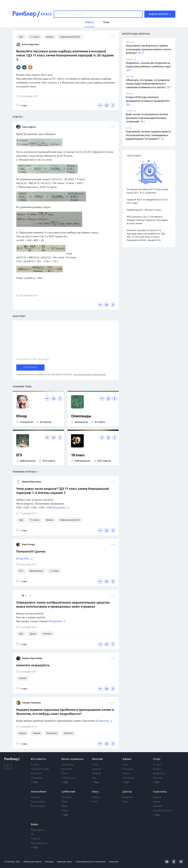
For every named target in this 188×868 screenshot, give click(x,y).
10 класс (78, 455)
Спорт (157, 759)
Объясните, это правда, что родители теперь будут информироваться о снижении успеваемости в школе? (148, 84)
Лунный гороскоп (163, 811)
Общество (37, 778)
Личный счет (68, 778)
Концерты (128, 769)
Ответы (96, 797)
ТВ (32, 834)
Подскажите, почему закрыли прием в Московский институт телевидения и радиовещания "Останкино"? (148, 135)
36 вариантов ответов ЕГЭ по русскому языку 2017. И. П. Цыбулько (147, 191)
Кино (125, 765)
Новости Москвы (40, 769)
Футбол (157, 765)
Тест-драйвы (38, 802)
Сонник (157, 797)
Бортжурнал (38, 806)
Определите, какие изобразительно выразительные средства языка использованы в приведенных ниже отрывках (63, 605)
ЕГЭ (19, 455)
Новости (36, 797)
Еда (94, 778)
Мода (95, 765)
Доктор (127, 792)
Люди (65, 802)
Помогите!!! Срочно (31, 552)
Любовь (97, 774)
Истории (66, 797)
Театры (126, 774)
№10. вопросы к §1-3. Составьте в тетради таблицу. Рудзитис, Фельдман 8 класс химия (147, 220)
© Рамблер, (10, 862)
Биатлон (158, 778)
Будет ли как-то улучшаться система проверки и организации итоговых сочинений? (147, 118)
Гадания (158, 806)
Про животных (39, 843)
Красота (97, 769)
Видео (35, 824)
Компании (67, 769)
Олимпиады (81, 416)
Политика (36, 774)
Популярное (38, 830)
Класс (96, 792)
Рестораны (128, 778)
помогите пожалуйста (33, 666)
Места (65, 811)
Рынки (65, 774)
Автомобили (39, 792)
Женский (97, 759)
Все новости (38, 759)
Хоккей (157, 769)
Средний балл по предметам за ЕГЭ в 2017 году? (147, 201)
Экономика (68, 765)
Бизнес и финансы (73, 759)
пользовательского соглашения (89, 374)
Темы (95, 802)
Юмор (22, 416)
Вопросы (127, 797)
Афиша (127, 759)
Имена (157, 802)
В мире (35, 765)
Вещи (64, 806)
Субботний (68, 792)
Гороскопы (160, 792)
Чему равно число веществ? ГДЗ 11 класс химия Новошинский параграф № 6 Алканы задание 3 (63, 491)
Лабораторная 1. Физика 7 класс (144, 210)
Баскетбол (159, 774)
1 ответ (22, 105)
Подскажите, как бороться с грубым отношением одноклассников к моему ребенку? (148, 49)
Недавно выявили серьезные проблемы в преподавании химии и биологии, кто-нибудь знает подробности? (65, 712)
